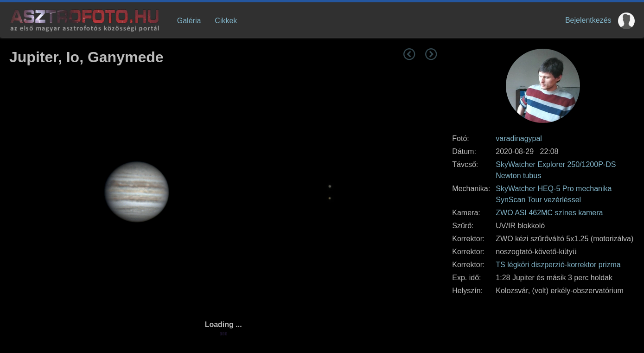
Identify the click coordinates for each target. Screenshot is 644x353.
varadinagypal (519, 138)
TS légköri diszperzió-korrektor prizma (558, 265)
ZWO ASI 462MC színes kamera (549, 213)
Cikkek (226, 21)
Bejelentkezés (588, 20)
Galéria (189, 21)
